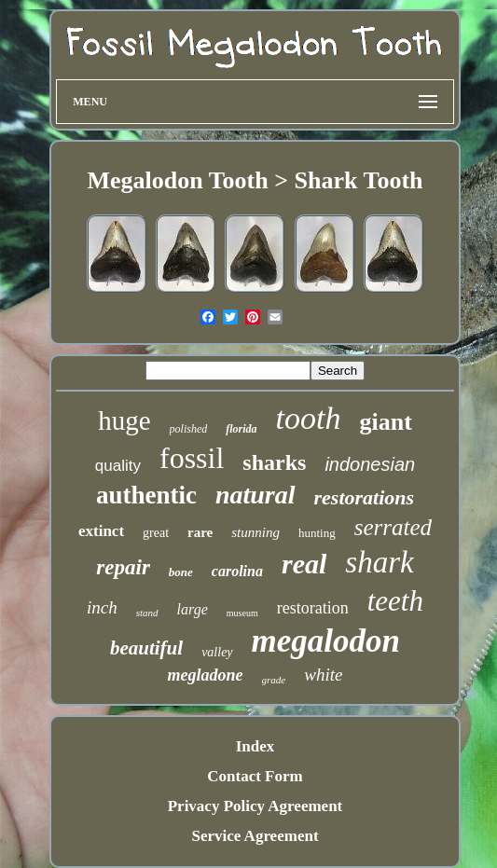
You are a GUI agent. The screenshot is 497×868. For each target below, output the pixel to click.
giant (385, 422)
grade (274, 680)
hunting (317, 533)
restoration (313, 608)
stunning (255, 532)
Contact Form (255, 776)
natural (255, 495)
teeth (395, 601)
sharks (274, 462)
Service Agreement (255, 836)
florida (241, 429)
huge (124, 420)
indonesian (370, 464)
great (156, 533)
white (323, 675)
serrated (393, 527)
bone (181, 572)
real (304, 564)
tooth (309, 418)
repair (123, 567)
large (193, 609)
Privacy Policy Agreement (255, 806)
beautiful (146, 648)
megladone (206, 675)
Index (255, 746)
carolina (237, 571)
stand (147, 613)
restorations (365, 497)
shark (379, 562)
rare (200, 532)
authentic (146, 495)
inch (102, 607)
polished (189, 429)
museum (242, 613)
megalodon (326, 641)
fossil (192, 458)
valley (217, 652)
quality (118, 466)
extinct (101, 531)
